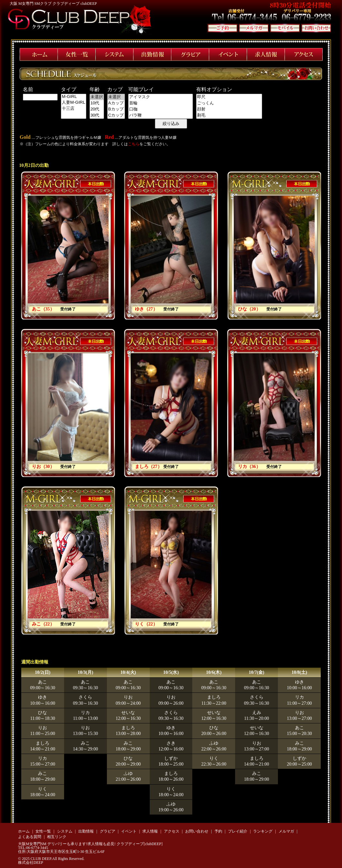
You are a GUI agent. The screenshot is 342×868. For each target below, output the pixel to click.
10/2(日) (43, 672)
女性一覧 (43, 831)
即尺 (229, 97)
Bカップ (116, 109)
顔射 (229, 109)
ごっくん (229, 103)
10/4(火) (128, 672)
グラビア (108, 831)
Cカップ (116, 115)
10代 (97, 103)
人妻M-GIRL (74, 103)
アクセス (172, 831)
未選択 (97, 97)
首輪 (161, 103)
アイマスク (161, 97)
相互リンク (57, 837)
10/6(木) (214, 672)
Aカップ (116, 103)
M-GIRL (74, 97)
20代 (97, 109)
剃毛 (229, 115)
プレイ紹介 (238, 831)
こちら (134, 144)
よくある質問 (30, 837)
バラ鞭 (161, 115)
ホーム (24, 831)
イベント (129, 831)
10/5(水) (171, 672)
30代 (97, 115)
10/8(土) (299, 672)
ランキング (263, 831)
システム (65, 831)
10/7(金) (257, 672)
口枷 (161, 109)
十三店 (74, 109)
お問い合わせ (197, 831)
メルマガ (286, 831)
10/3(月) (85, 672)
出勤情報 (86, 831)
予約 (218, 831)
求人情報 (150, 831)
